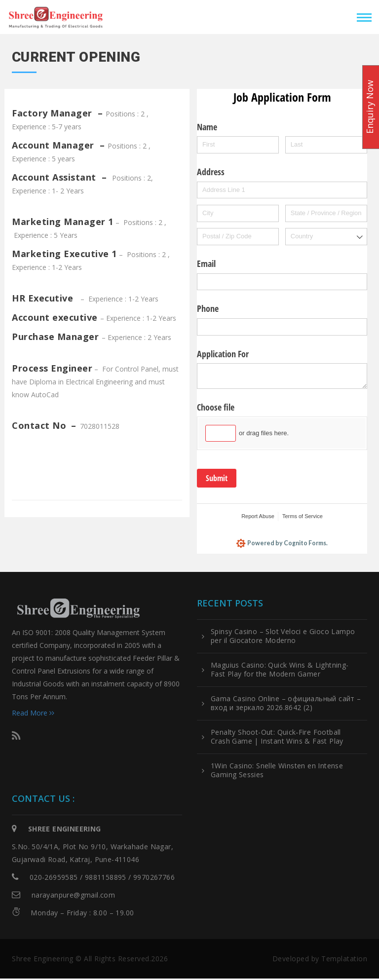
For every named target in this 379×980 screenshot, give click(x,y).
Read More (33, 714)
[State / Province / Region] (326, 213)
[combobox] (326, 237)
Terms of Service (303, 516)
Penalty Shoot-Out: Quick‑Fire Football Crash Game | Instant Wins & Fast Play (277, 738)
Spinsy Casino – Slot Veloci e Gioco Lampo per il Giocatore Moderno (283, 638)
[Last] (326, 145)
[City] (238, 213)
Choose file (216, 407)
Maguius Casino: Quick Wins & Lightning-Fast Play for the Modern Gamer (280, 671)
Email (206, 264)
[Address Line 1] (282, 190)
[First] (238, 145)
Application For (223, 354)
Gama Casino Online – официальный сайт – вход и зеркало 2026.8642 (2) (286, 705)
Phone (208, 308)
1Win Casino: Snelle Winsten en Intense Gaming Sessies (277, 772)
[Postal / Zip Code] (238, 237)
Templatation (344, 960)
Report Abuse (258, 516)
